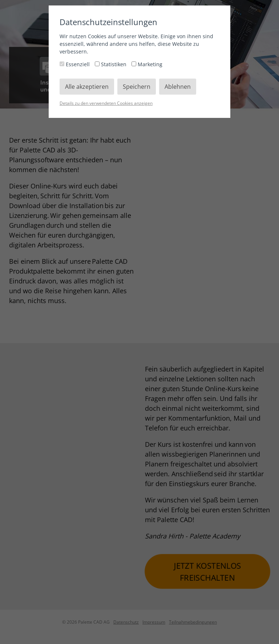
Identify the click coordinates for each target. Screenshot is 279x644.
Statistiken (111, 64)
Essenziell (75, 64)
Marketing (147, 64)
